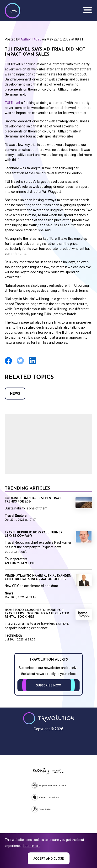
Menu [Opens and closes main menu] (87, 10)
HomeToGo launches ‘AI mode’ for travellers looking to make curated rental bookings (37, 614)
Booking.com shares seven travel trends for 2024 (34, 500)
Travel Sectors (16, 516)
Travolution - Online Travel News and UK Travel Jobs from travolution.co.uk (49, 718)
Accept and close (49, 859)
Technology (13, 635)
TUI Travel (12, 103)
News (15, 394)
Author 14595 (31, 39)
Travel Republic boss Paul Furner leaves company (34, 534)
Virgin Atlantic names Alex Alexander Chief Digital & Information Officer (38, 578)
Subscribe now (48, 686)
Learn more (32, 846)
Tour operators (16, 559)
